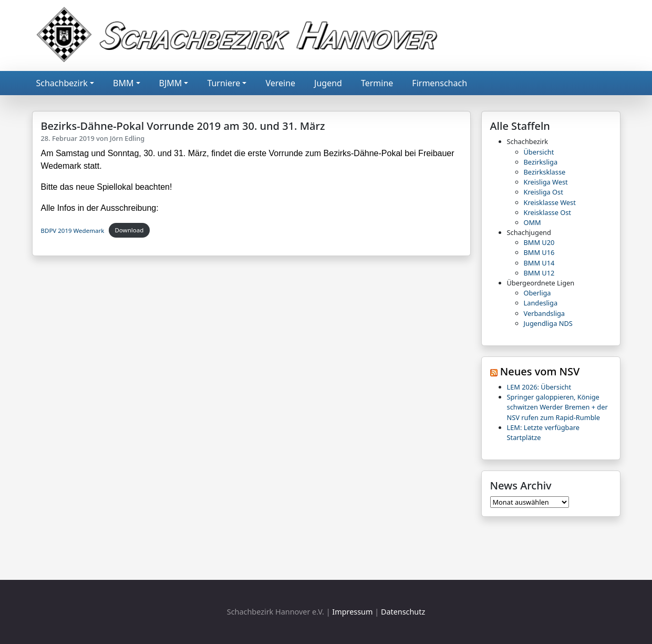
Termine (377, 83)
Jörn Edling (127, 138)
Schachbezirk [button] (62, 83)
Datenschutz (403, 612)
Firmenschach (439, 83)
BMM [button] (123, 83)
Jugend (328, 83)
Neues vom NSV (540, 371)
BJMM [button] (171, 83)
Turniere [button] (224, 83)
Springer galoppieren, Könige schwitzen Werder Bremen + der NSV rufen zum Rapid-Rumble (557, 407)
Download (129, 230)
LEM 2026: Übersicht (539, 387)
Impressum (352, 612)
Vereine (280, 83)
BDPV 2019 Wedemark (73, 230)
